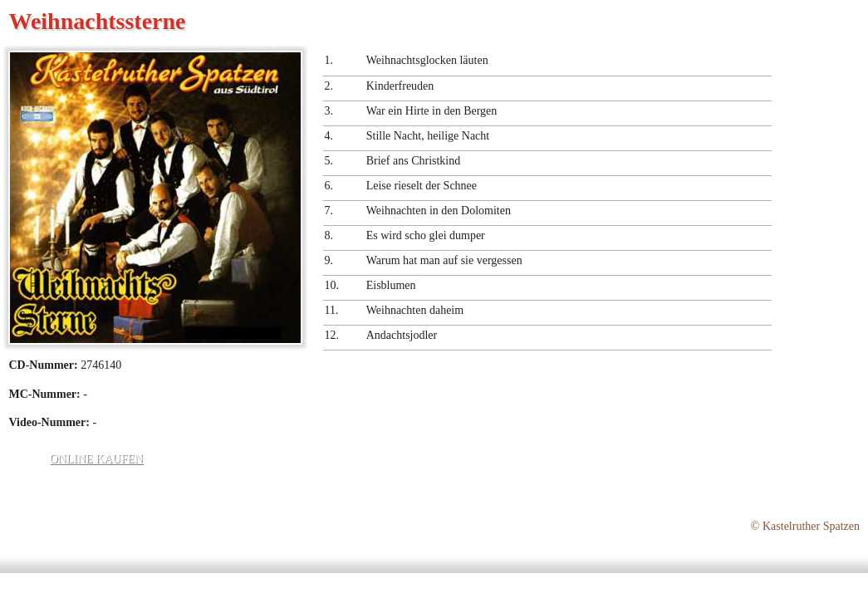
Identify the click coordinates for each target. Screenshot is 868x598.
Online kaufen (96, 459)
